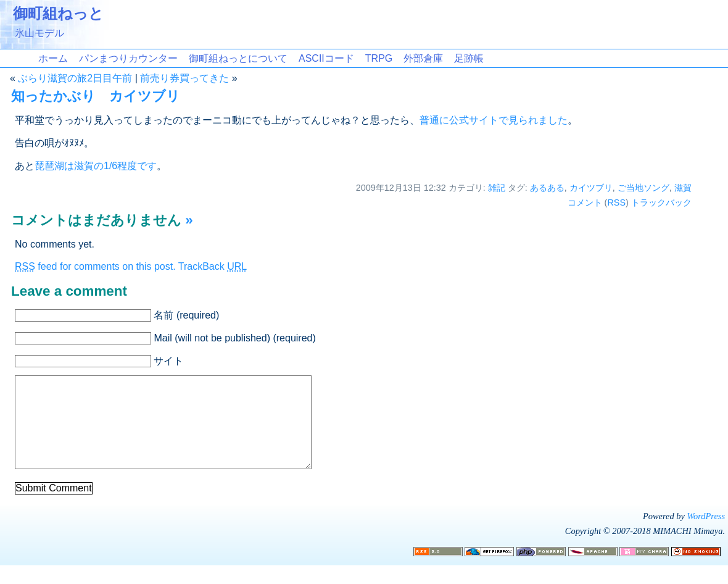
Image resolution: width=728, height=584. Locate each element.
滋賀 (683, 188)
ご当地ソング (643, 188)
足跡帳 (469, 58)
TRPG (379, 58)
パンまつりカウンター (128, 58)
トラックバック (661, 202)
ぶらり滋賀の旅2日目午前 (75, 78)
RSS (616, 202)
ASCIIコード (326, 58)
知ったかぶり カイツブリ (96, 96)
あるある (547, 188)
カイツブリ (591, 188)
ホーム (53, 58)
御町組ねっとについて (238, 58)
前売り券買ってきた (184, 78)
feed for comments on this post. (95, 266)
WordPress (706, 535)
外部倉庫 (423, 58)
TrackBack (213, 266)
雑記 (497, 188)
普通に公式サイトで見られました (494, 120)
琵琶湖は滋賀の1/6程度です (96, 166)
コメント (585, 202)
